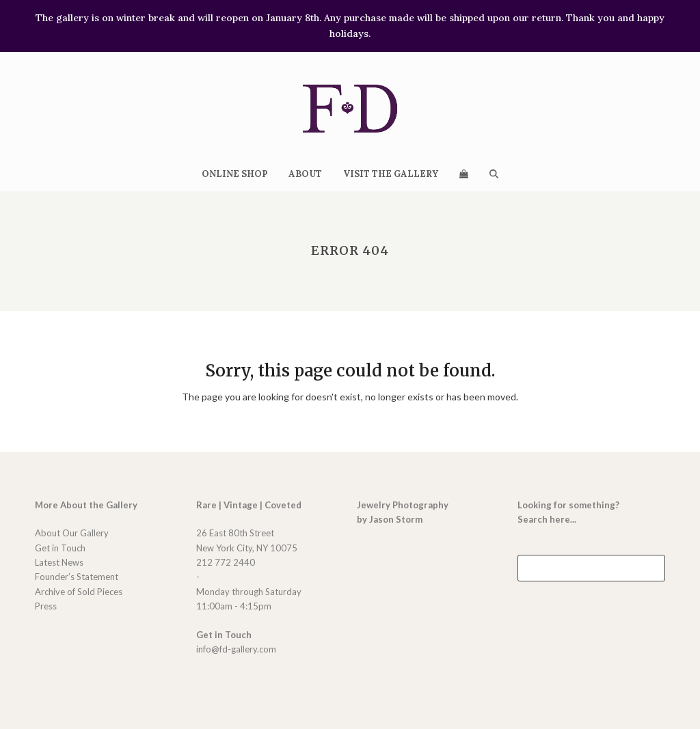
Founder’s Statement (77, 577)
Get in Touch (60, 548)
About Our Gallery (72, 533)
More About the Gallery (86, 505)
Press (46, 606)
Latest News (59, 562)
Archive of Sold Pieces (79, 592)
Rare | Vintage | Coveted (249, 505)
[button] (463, 174)
